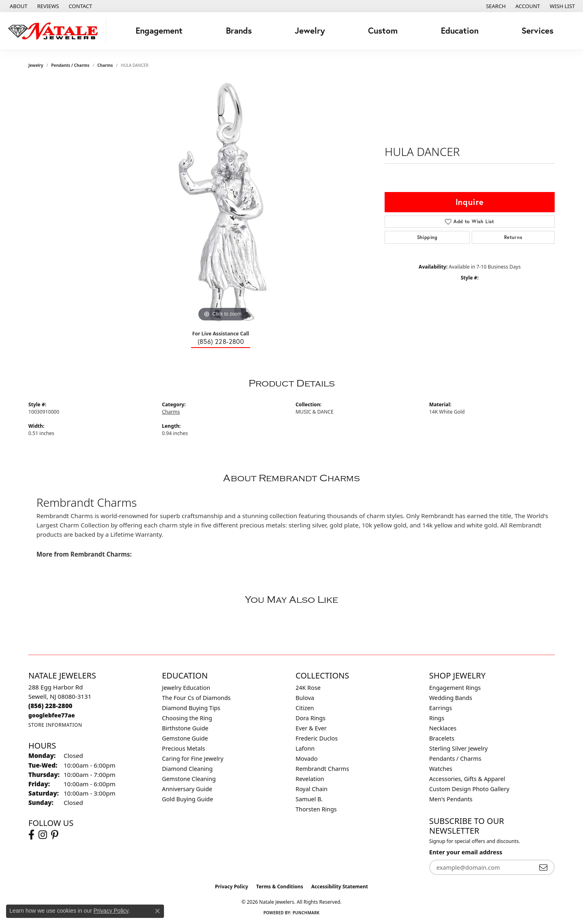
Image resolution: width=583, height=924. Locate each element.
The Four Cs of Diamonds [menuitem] (196, 698)
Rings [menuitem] (437, 718)
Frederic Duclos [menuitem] (317, 738)
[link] (18, 6)
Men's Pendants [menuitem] (451, 799)
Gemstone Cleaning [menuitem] (189, 779)
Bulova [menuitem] (305, 698)
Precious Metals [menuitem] (183, 748)
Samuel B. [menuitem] (309, 799)
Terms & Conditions (280, 887)
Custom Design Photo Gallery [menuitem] (469, 789)
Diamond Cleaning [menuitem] (187, 769)
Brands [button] (239, 31)
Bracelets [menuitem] (442, 738)
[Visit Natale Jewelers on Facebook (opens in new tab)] (31, 835)
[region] (223, 202)
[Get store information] (55, 725)
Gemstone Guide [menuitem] (185, 738)
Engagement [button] (159, 31)
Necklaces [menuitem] (443, 728)
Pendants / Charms (70, 65)
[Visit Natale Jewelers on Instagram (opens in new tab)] (43, 835)
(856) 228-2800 (221, 341)
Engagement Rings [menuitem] (455, 688)
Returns (513, 237)
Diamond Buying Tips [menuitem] (191, 708)
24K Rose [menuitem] (308, 688)
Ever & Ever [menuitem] (311, 728)
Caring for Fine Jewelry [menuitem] (193, 759)
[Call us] (52, 715)
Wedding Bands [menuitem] (451, 698)
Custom (383, 31)
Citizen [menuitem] (305, 708)
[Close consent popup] (157, 911)
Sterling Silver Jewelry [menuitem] (459, 748)
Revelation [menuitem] (310, 779)
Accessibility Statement (340, 887)
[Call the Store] (50, 706)
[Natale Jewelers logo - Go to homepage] (55, 31)
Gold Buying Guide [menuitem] (187, 799)
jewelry (36, 65)
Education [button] (460, 31)
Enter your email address (466, 852)
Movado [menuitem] (306, 759)
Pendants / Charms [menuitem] (455, 759)
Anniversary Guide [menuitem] (187, 789)
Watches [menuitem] (441, 769)
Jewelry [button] (310, 31)
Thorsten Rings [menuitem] (316, 809)
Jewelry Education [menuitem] (186, 688)
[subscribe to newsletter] (543, 867)
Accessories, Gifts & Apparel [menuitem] (467, 779)
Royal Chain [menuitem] (312, 789)
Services (537, 31)
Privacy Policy (232, 887)
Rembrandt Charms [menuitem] (322, 769)
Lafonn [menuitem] (305, 748)
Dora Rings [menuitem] (311, 718)
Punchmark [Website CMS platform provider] (306, 913)
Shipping (427, 237)
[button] (495, 6)
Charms (105, 65)
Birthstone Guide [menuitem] (185, 728)
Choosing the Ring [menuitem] (187, 718)
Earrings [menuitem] (440, 708)
